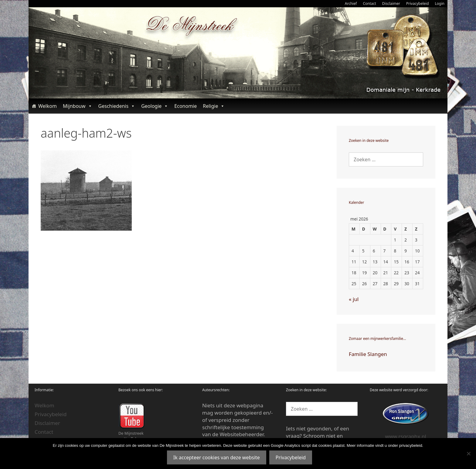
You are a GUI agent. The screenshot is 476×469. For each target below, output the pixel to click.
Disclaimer (391, 3)
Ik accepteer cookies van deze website (217, 457)
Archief (351, 3)
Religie (214, 106)
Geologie (155, 106)
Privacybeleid (418, 3)
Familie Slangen (368, 354)
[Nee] (468, 454)
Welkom (48, 106)
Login (440, 3)
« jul (354, 299)
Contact (369, 3)
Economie (185, 106)
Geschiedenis (117, 106)
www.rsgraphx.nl (405, 436)
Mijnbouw (78, 106)
